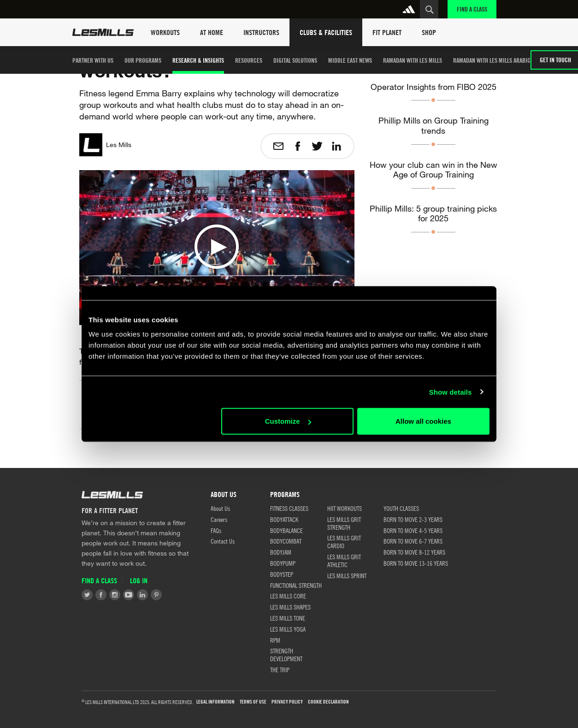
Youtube (129, 595)
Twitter (87, 595)
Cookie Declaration (328, 702)
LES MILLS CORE (288, 596)
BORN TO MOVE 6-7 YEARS (413, 541)
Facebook (101, 595)
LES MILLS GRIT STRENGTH (344, 523)
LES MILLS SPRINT (347, 575)
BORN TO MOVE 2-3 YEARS (413, 519)
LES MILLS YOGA (288, 629)
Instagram (115, 595)
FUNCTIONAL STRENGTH (296, 585)
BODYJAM (281, 552)
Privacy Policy (287, 702)
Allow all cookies (423, 421)
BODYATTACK (284, 519)
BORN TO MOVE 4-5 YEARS (413, 530)
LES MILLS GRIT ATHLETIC (344, 560)
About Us (220, 508)
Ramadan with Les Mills (413, 60)
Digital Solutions (295, 60)
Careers (219, 519)
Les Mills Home (103, 32)
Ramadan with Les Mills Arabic (492, 60)
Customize (288, 421)
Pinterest (156, 595)
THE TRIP (280, 669)
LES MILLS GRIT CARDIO (344, 542)
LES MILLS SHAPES (290, 607)
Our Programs (143, 60)
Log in (139, 581)
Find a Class (472, 9)
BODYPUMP (283, 563)
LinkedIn (142, 595)
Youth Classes (401, 508)
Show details (451, 392)
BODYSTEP (282, 574)
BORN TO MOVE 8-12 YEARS (414, 552)
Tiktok (170, 595)
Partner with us (93, 60)
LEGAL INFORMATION (215, 702)
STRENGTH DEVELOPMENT (286, 654)
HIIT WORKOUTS (345, 508)
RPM (275, 640)
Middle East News (350, 60)
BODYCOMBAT (286, 541)
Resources (249, 60)
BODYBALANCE (286, 530)
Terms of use (253, 702)
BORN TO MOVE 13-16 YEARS (416, 563)
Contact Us (223, 541)
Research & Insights (198, 60)
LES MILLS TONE (288, 618)
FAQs (216, 530)
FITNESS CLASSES (289, 508)
